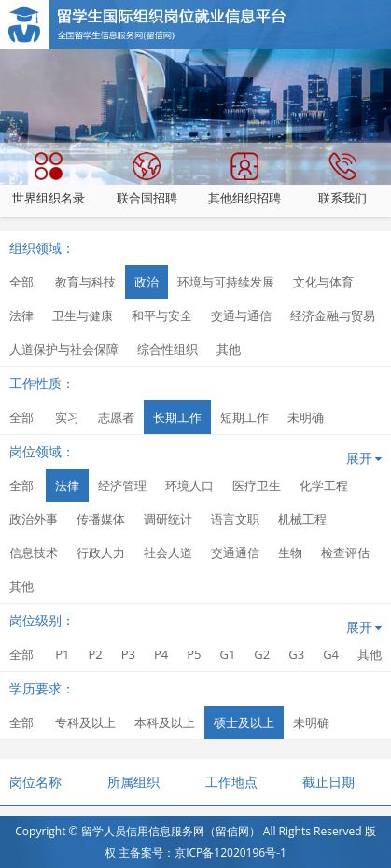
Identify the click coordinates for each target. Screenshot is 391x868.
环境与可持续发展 (226, 282)
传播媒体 (101, 519)
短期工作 (244, 417)
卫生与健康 (83, 315)
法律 (21, 315)
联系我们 (342, 179)
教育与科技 (85, 282)
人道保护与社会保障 (64, 349)
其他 (229, 349)
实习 (67, 417)
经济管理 (122, 485)
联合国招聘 (147, 179)
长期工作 (177, 417)
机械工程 (302, 519)
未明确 (306, 417)
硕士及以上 (244, 722)
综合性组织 (168, 349)
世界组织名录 (49, 179)
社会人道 (168, 553)
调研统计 (168, 519)
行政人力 (101, 553)
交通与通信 (241, 315)
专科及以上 (85, 722)
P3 (128, 654)
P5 (194, 654)
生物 (290, 553)
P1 (62, 654)
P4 (161, 654)
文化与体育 (323, 282)
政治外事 (34, 519)
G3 (296, 654)
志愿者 (116, 417)
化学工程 (324, 485)
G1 (227, 654)
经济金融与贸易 (333, 315)
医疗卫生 (257, 485)
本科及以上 (165, 722)
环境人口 (189, 485)
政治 (147, 282)
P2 (95, 654)
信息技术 (34, 553)
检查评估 (345, 553)
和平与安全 (162, 315)
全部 (21, 282)
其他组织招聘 (244, 179)
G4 (331, 654)
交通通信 (235, 553)
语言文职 (235, 519)
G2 (262, 654)
